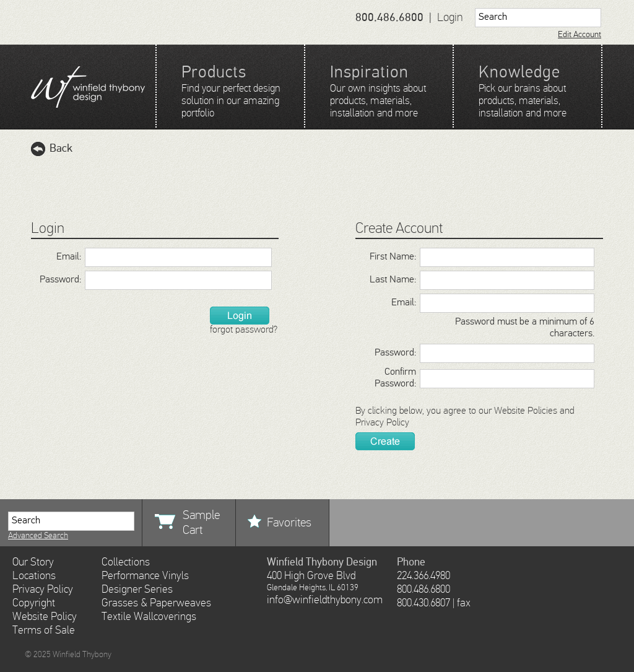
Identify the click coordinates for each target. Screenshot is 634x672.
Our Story (33, 562)
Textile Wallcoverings (149, 617)
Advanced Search (38, 536)
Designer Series (137, 590)
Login (450, 18)
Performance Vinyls (145, 576)
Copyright (34, 603)
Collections (126, 562)
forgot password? (244, 330)
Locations (34, 576)
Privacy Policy (382, 423)
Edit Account (580, 35)
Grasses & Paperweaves (156, 603)
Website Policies (526, 411)
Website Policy (45, 617)
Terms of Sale (44, 631)
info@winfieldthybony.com (325, 600)
